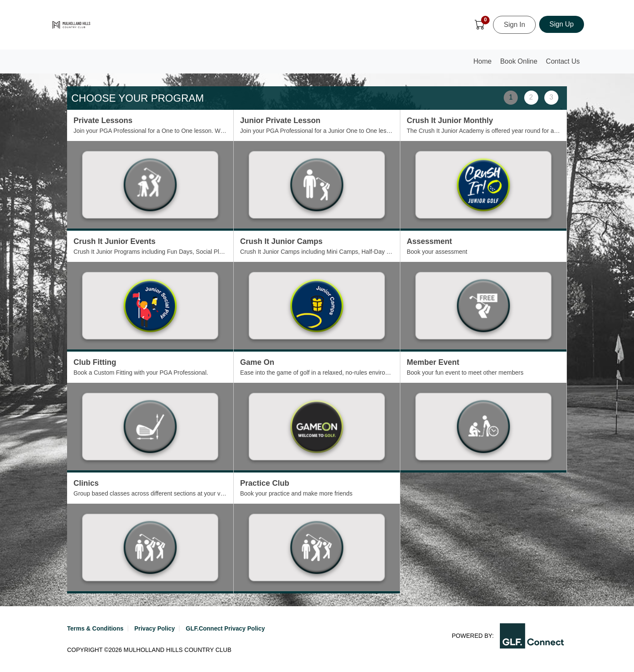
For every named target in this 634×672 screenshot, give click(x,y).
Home (484, 64)
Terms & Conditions (95, 628)
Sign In (514, 25)
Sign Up (562, 24)
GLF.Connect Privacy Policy (225, 628)
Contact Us (563, 61)
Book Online (519, 61)
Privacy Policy (154, 628)
